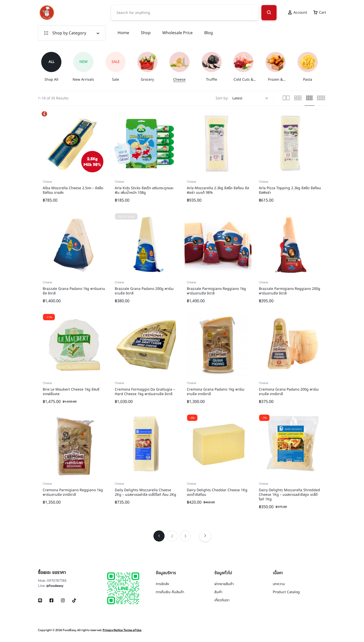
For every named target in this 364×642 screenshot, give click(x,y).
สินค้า (218, 592)
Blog (209, 33)
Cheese (47, 182)
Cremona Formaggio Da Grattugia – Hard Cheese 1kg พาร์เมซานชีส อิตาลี (145, 392)
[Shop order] (251, 98)
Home (123, 33)
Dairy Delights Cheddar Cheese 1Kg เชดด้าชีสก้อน (217, 492)
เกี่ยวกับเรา (222, 600)
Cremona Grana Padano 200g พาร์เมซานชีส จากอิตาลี (289, 392)
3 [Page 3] (185, 536)
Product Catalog (286, 592)
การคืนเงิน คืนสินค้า (170, 592)
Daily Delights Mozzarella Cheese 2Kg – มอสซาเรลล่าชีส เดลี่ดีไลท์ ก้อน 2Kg (145, 492)
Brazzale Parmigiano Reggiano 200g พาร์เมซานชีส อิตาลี (290, 291)
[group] (54, 67)
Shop (146, 33)
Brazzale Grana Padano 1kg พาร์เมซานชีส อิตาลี (74, 291)
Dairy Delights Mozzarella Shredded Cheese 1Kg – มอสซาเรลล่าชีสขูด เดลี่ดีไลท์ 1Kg (289, 495)
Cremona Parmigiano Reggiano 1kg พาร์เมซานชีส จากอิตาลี (73, 492)
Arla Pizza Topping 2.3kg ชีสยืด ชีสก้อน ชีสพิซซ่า (290, 190)
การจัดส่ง (162, 584)
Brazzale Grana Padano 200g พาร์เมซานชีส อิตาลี (144, 291)
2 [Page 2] (172, 536)
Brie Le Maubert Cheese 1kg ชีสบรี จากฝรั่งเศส (71, 392)
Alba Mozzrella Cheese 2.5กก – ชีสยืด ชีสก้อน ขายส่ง (73, 190)
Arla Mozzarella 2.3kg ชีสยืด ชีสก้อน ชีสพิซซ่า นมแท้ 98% (218, 190)
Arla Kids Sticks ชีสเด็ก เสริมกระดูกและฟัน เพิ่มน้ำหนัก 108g (144, 190)
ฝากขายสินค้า (224, 584)
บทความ (279, 584)
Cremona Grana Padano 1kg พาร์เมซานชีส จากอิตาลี (216, 392)
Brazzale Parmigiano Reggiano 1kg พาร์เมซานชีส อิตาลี (216, 291)
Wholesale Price (177, 33)
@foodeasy (55, 586)
